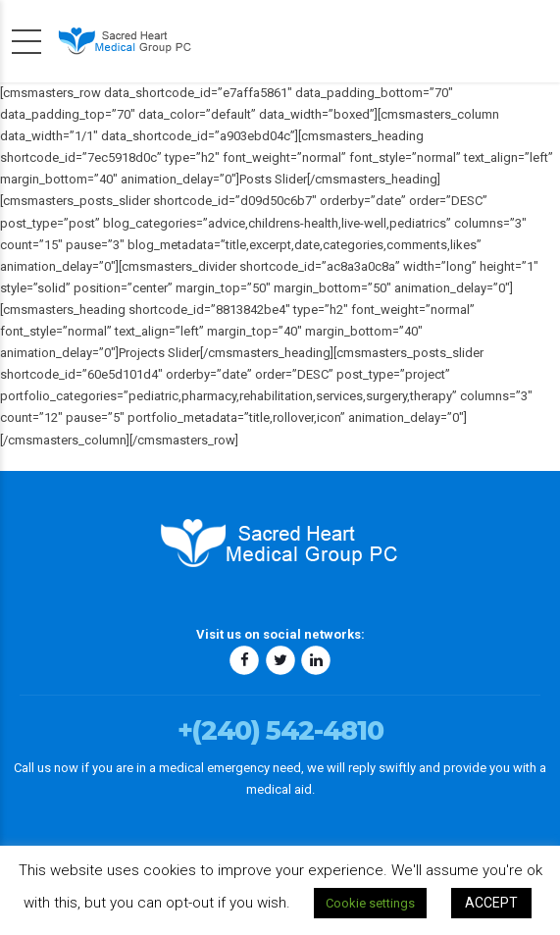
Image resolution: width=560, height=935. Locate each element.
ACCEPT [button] (491, 903)
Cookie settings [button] (370, 903)
